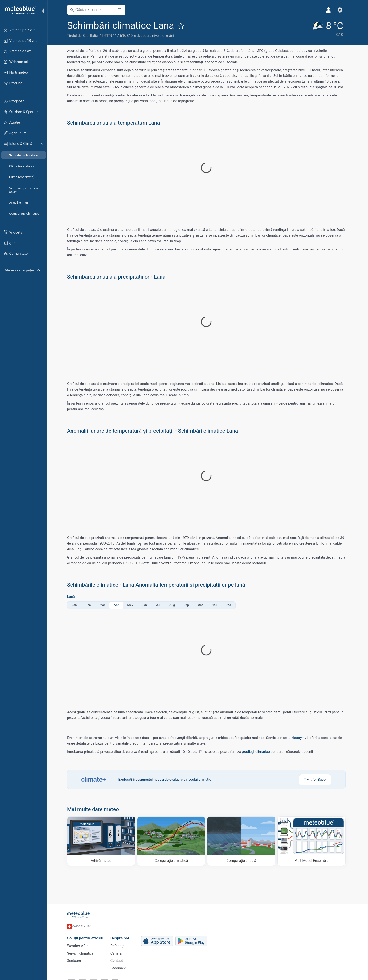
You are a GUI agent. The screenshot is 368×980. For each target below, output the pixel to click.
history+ (299, 738)
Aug (174, 605)
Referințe (119, 944)
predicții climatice (257, 752)
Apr (118, 605)
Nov (216, 605)
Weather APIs (79, 944)
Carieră (117, 952)
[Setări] (341, 10)
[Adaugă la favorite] (182, 26)
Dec (230, 605)
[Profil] (330, 10)
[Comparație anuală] (243, 841)
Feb (90, 605)
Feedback (119, 967)
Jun (146, 605)
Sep (187, 605)
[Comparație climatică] (173, 841)
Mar (104, 605)
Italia (95, 36)
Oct (202, 605)
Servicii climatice (82, 952)
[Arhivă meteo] (103, 841)
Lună (72, 597)
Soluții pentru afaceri (87, 936)
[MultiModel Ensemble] (313, 841)
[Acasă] (19, 10)
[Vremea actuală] (328, 29)
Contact (118, 960)
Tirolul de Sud (79, 36)
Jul (160, 605)
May (132, 605)
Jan (76, 605)
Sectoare (75, 960)
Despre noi (121, 936)
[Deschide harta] (121, 10)
